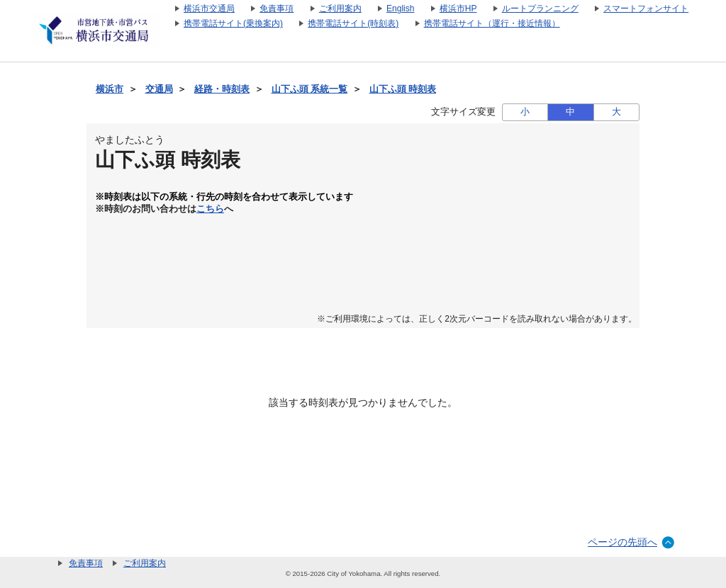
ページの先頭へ (622, 542)
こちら (210, 209)
